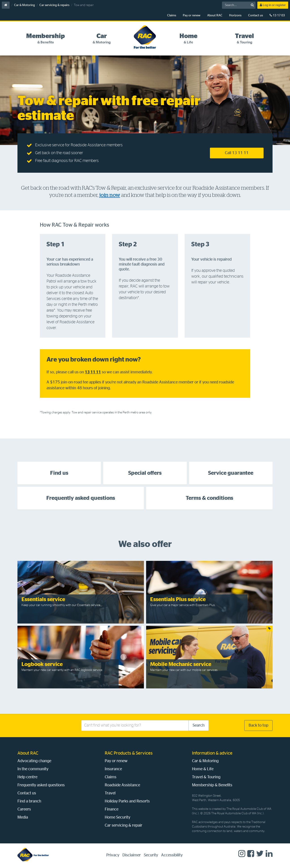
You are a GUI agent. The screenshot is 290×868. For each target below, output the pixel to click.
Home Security (117, 817)
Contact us (256, 15)
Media (23, 817)
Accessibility (172, 855)
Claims (172, 15)
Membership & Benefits (212, 785)
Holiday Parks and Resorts (127, 801)
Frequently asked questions (41, 785)
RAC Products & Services (129, 753)
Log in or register (273, 5)
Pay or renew (192, 15)
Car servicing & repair (124, 825)
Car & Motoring (25, 5)
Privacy (113, 855)
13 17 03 (277, 15)
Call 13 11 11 (237, 153)
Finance (112, 809)
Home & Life (203, 769)
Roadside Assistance (122, 785)
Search (199, 725)
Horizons (235, 15)
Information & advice (212, 753)
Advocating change (34, 761)
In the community (33, 769)
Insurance (113, 769)
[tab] (46, 39)
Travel (110, 793)
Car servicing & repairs (54, 5)
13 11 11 (93, 372)
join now (110, 195)
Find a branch (29, 801)
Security (151, 855)
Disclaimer (132, 855)
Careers (24, 809)
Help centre (27, 777)
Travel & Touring (206, 777)
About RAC (215, 15)
